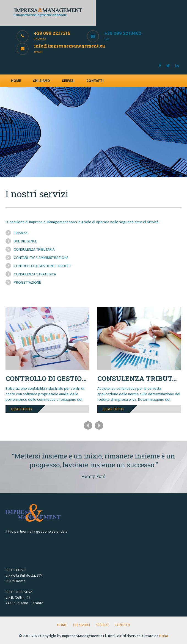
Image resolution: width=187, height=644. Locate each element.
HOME (16, 81)
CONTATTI (95, 81)
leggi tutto (21, 409)
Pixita (164, 636)
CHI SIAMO (41, 81)
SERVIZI (68, 81)
